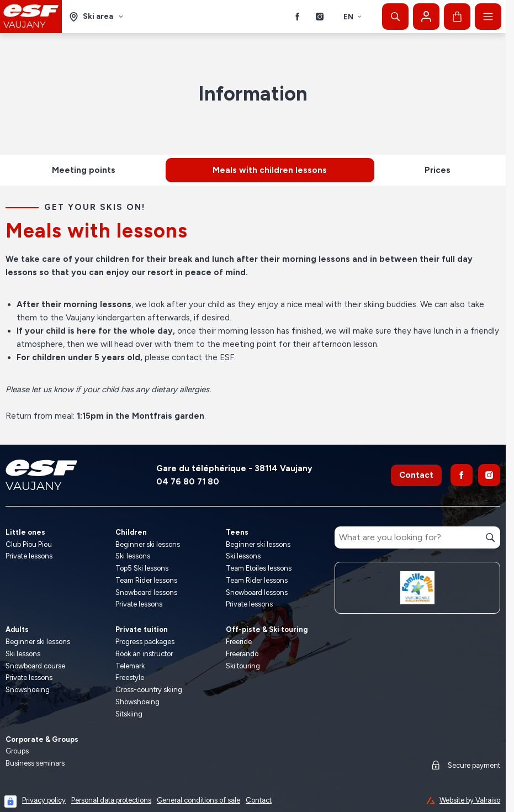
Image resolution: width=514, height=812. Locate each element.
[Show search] (395, 17)
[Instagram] (320, 17)
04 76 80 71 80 (188, 482)
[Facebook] (298, 17)
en (353, 17)
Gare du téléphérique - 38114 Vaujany (234, 468)
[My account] (426, 17)
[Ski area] (97, 17)
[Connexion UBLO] (10, 802)
